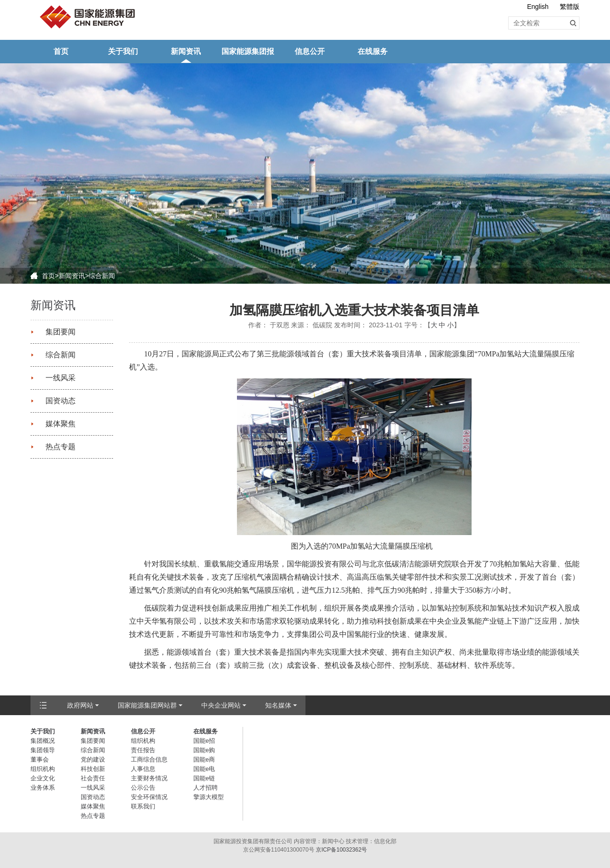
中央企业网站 (221, 705)
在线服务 (373, 51)
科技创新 (93, 769)
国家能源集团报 (248, 51)
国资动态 (61, 401)
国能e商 (204, 759)
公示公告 (143, 788)
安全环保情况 (149, 797)
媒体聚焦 (61, 424)
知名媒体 (278, 705)
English (538, 7)
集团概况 (43, 741)
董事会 (40, 759)
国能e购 (204, 750)
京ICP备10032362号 (341, 850)
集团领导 (43, 750)
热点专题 (61, 447)
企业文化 (43, 778)
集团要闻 (61, 332)
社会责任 (93, 778)
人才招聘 (206, 788)
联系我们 (143, 806)
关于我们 (123, 51)
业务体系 (43, 788)
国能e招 (204, 741)
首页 (61, 51)
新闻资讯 (186, 51)
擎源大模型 (209, 797)
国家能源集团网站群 (147, 705)
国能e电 (204, 769)
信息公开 (310, 51)
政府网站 (80, 705)
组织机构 (43, 769)
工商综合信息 (149, 759)
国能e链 (204, 778)
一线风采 (61, 378)
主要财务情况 (149, 778)
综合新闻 (102, 276)
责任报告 (143, 750)
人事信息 (143, 769)
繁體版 (570, 7)
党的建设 (93, 759)
